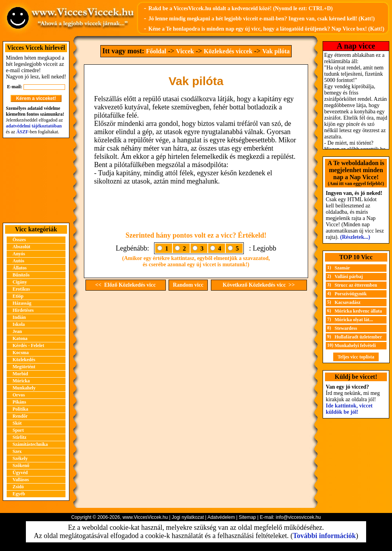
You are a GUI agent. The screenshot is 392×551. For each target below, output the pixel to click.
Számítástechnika (30, 444)
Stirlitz (19, 437)
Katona (20, 338)
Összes (19, 240)
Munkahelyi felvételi (355, 346)
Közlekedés (24, 360)
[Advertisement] (36, 180)
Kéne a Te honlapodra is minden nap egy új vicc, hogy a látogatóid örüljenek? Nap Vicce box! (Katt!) (266, 29)
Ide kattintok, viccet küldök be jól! (349, 409)
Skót (17, 423)
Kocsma (21, 353)
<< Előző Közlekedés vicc (125, 285)
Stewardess (346, 328)
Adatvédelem (221, 517)
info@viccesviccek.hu (298, 517)
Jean (17, 331)
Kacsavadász (348, 302)
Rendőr (20, 416)
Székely (20, 458)
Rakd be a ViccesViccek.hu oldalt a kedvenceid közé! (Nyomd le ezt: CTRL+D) (240, 8)
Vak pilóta (276, 51)
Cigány (20, 282)
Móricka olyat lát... (354, 320)
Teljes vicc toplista (356, 357)
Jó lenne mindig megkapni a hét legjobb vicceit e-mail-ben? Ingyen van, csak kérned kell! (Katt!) (261, 19)
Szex (17, 451)
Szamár (342, 268)
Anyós (19, 254)
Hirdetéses (23, 310)
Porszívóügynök (351, 294)
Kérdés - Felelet (28, 346)
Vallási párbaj (349, 276)
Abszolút (21, 247)
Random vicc (188, 285)
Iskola (19, 324)
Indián (19, 317)
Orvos (19, 395)
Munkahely (24, 388)
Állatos (20, 268)
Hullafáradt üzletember (358, 337)
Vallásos (21, 480)
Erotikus (21, 289)
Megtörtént (24, 367)
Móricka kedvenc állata (358, 311)
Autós (18, 261)
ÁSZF (23, 132)
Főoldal (156, 51)
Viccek (185, 51)
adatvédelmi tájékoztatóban (34, 126)
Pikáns (19, 402)
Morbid (20, 374)
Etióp (18, 296)
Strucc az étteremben (356, 285)
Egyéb (19, 494)
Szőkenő (21, 466)
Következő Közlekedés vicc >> (259, 285)
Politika (20, 409)
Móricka (21, 381)
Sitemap (247, 517)
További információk (324, 536)
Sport (18, 430)
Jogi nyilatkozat (188, 517)
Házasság (22, 303)
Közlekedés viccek (228, 51)
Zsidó (18, 487)
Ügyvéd (20, 473)
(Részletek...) (355, 237)
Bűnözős (21, 275)
